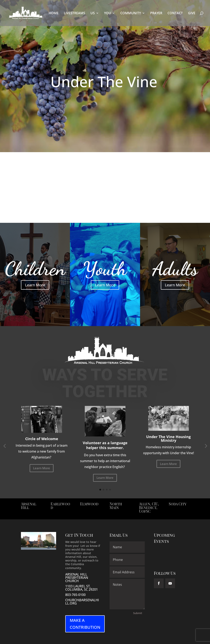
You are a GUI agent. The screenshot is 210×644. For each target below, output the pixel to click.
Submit (138, 613)
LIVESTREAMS (75, 13)
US (93, 13)
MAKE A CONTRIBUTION (85, 624)
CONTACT (175, 13)
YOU (108, 13)
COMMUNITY (131, 13)
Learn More (35, 285)
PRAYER (156, 13)
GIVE (192, 13)
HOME (54, 13)
